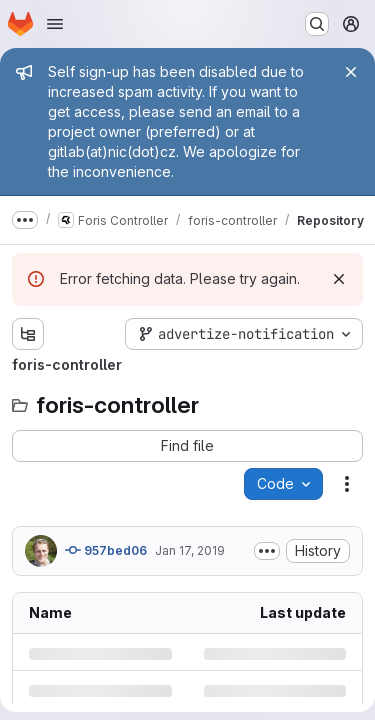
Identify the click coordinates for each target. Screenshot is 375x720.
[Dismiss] (339, 279)
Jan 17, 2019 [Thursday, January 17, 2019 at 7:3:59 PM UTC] (190, 550)
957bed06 (106, 550)
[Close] (351, 72)
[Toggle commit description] (267, 551)
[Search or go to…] (317, 24)
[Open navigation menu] (55, 24)
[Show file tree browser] (28, 334)
